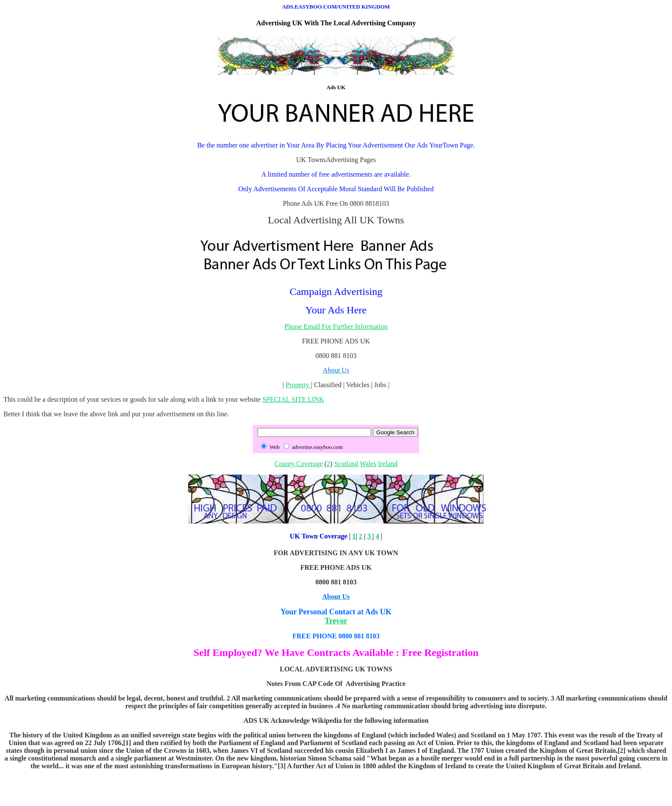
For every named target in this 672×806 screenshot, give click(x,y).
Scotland (346, 464)
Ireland (388, 464)
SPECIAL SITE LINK (293, 399)
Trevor (336, 621)
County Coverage (299, 464)
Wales (368, 464)
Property (298, 385)
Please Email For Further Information (336, 326)
